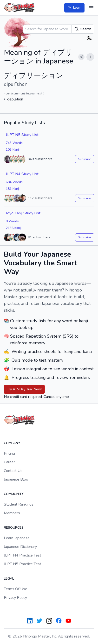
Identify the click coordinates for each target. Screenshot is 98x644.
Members (12, 513)
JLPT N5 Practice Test (23, 564)
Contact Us (13, 471)
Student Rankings (19, 504)
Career (9, 462)
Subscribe (85, 159)
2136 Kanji (14, 228)
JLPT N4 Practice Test (23, 555)
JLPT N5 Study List (22, 135)
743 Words (14, 143)
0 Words (12, 221)
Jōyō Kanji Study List (23, 213)
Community (14, 494)
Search (83, 29)
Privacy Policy (15, 598)
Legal (9, 579)
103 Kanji (13, 150)
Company (12, 443)
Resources (14, 528)
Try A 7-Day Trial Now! (24, 389)
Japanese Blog (16, 479)
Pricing (9, 453)
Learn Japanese (17, 538)
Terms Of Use (16, 589)
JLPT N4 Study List (22, 174)
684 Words (14, 182)
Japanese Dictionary (20, 547)
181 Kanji (13, 189)
